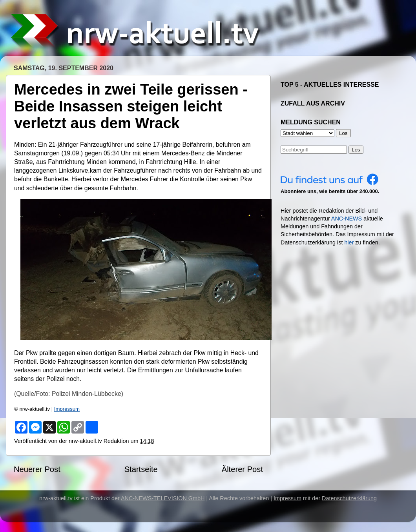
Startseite (141, 469)
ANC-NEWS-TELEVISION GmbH (163, 498)
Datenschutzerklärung (349, 498)
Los (356, 150)
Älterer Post (242, 469)
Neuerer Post (37, 469)
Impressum (67, 409)
